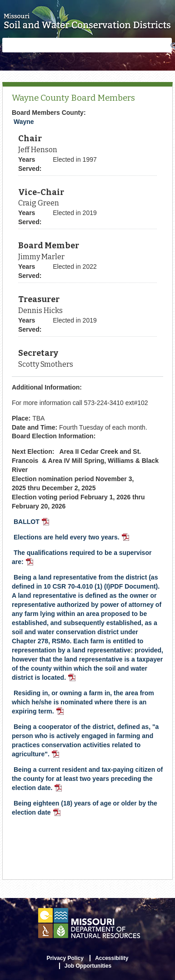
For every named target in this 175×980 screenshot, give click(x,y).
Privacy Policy (65, 958)
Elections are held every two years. (72, 538)
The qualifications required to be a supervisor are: (82, 558)
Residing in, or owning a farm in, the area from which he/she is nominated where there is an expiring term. (83, 703)
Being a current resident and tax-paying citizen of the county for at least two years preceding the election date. (87, 780)
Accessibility (112, 958)
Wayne (24, 122)
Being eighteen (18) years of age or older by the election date (85, 809)
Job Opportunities (88, 966)
